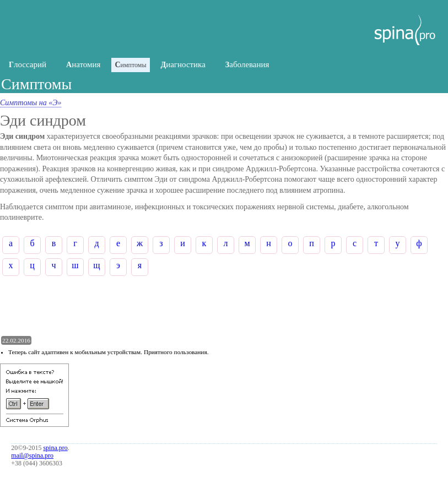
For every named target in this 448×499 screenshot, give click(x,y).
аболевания (247, 64)
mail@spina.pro (32, 455)
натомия (83, 64)
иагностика (183, 64)
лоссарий (28, 64)
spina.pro (55, 448)
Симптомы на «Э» (31, 103)
